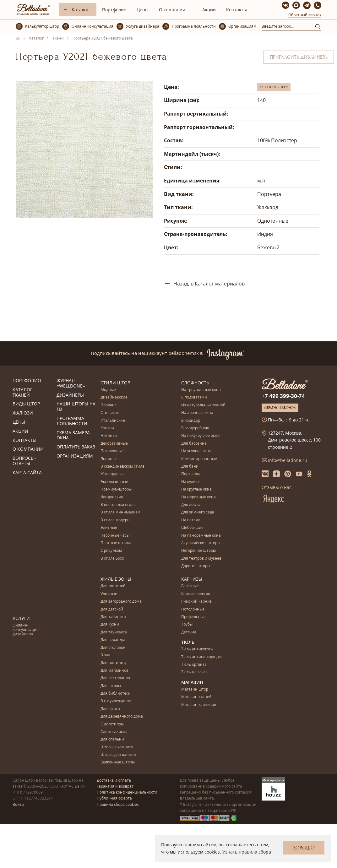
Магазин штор (195, 689)
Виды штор (26, 404)
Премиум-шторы (116, 489)
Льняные (109, 459)
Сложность (195, 383)
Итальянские (113, 421)
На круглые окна (196, 489)
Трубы (187, 624)
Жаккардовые (113, 474)
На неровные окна (198, 497)
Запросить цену (274, 87)
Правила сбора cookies (118, 804)
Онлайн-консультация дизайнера (26, 630)
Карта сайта (27, 473)
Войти (18, 804)
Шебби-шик (192, 528)
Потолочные (112, 451)
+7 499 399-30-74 (283, 396)
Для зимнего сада (198, 512)
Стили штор (115, 383)
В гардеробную (195, 428)
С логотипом (112, 724)
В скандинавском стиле (122, 467)
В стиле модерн (115, 520)
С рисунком (111, 551)
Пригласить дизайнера (299, 57)
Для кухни (110, 624)
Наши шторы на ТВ (76, 407)
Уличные (109, 594)
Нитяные (109, 436)
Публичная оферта (114, 798)
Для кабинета (113, 617)
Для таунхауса (114, 632)
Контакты (236, 10)
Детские (189, 632)
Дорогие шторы (196, 566)
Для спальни (112, 739)
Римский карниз (196, 602)
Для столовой (113, 648)
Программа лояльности (72, 421)
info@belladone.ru (288, 460)
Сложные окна (114, 732)
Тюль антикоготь (197, 649)
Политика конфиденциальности (127, 792)
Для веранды (113, 640)
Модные (108, 390)
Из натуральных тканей (203, 405)
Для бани (190, 467)
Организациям (75, 456)
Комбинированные (199, 459)
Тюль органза (194, 665)
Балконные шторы (118, 762)
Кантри (107, 428)
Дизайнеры (70, 395)
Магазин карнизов (199, 705)
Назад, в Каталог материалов (209, 284)
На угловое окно (196, 451)
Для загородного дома (121, 602)
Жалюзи (23, 413)
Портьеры (190, 474)
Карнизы (192, 579)
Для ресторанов (115, 678)
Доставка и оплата (114, 780)
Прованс (109, 405)
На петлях (190, 520)
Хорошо (304, 848)
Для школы (111, 686)
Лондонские (112, 497)
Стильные (110, 413)
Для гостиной (113, 586)
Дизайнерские (114, 397)
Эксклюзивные (114, 482)
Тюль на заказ (194, 672)
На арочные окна (197, 413)
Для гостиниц (113, 663)
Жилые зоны (116, 579)
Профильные (193, 617)
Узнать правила (240, 852)
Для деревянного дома (122, 716)
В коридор (191, 421)
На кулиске (191, 482)
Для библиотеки (116, 694)
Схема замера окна (73, 436)
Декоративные (114, 444)
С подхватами (194, 397)
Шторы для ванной (118, 755)
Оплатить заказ (76, 447)
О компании (172, 10)
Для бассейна (194, 444)
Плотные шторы (116, 543)
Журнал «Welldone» (71, 383)
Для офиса (110, 709)
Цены (143, 10)
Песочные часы (115, 536)
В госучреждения (117, 701)
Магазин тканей (196, 697)
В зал (105, 655)
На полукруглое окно (200, 436)
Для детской (112, 609)
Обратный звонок (305, 15)
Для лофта (191, 505)
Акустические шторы (201, 543)
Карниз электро (196, 594)
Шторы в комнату (117, 747)
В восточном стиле (118, 505)
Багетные (190, 586)
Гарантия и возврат (115, 786)
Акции (209, 10)
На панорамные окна (201, 536)
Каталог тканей (22, 393)
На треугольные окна (201, 390)
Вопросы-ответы (24, 461)
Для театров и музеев (201, 559)
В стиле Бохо (112, 559)
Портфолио (114, 10)
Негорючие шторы (198, 551)
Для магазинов (114, 671)
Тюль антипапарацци (201, 657)
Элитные (109, 528)
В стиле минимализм (120, 512)
